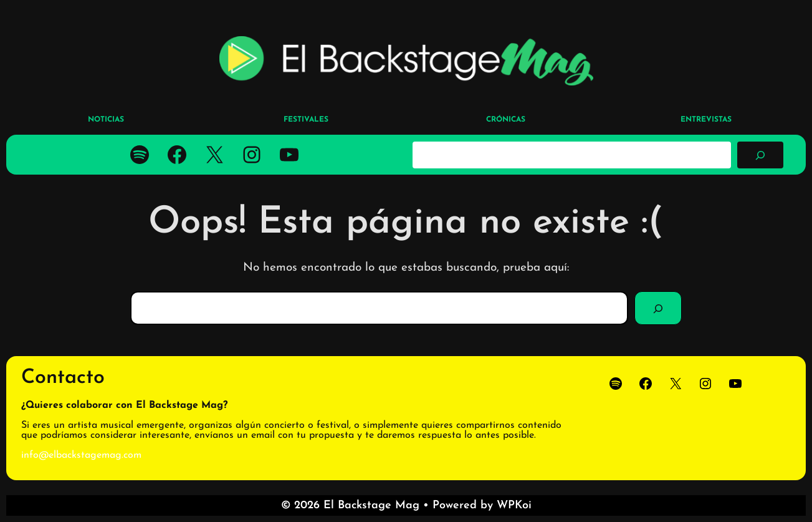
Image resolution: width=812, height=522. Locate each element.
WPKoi (514, 505)
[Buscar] (760, 155)
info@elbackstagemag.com (81, 455)
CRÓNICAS (506, 120)
